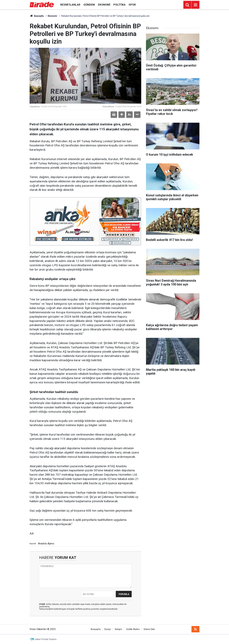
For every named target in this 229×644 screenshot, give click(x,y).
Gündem (89, 5)
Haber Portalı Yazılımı (46, 639)
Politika (119, 5)
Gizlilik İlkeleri (133, 629)
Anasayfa (37, 16)
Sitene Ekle (149, 629)
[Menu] (195, 5)
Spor (132, 5)
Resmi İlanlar (70, 5)
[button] (122, 115)
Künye (108, 629)
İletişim (118, 629)
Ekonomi (104, 5)
